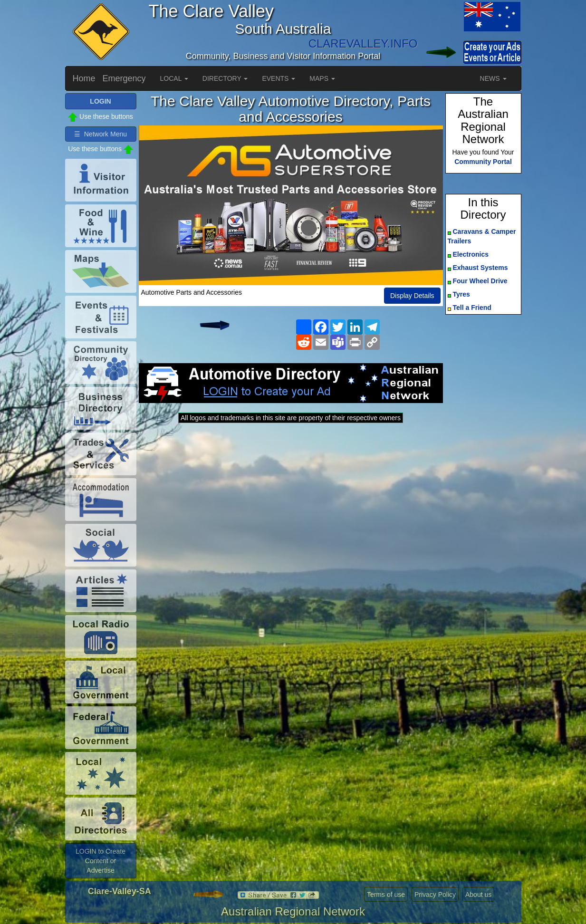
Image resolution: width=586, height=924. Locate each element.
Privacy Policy (435, 895)
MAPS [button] (322, 78)
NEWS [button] (493, 78)
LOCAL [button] (174, 78)
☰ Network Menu (101, 134)
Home (84, 78)
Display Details (412, 296)
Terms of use (386, 895)
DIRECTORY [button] (225, 78)
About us (478, 895)
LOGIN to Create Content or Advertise (101, 861)
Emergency (124, 78)
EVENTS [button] (279, 78)
